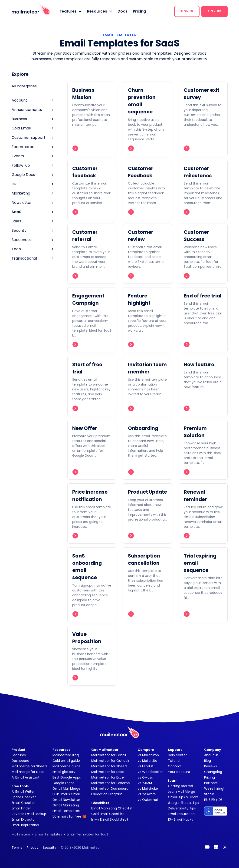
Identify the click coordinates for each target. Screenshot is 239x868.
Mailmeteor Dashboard (110, 789)
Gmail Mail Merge (66, 789)
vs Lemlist (146, 766)
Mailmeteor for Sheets (109, 766)
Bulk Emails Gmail (66, 794)
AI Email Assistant (26, 777)
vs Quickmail (148, 800)
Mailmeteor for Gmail (109, 755)
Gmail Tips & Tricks (183, 797)
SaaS (16, 212)
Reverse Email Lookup (29, 814)
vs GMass (145, 777)
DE (221, 800)
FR (213, 800)
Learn (173, 781)
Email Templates (66, 811)
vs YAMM (145, 783)
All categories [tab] (24, 86)
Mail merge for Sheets (29, 766)
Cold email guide (66, 761)
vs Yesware (147, 794)
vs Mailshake (148, 789)
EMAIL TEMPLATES (119, 35)
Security (19, 230)
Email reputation (181, 814)
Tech (16, 249)
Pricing (139, 11)
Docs (122, 11)
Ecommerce (23, 147)
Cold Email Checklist (108, 814)
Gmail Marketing (66, 805)
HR (14, 184)
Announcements (27, 110)
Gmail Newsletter (66, 800)
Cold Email (21, 128)
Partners (211, 783)
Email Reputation (25, 825)
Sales (16, 221)
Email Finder (21, 808)
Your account (179, 772)
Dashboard (20, 761)
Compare (146, 750)
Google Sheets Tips (183, 803)
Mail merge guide (67, 766)
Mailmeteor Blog (66, 755)
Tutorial (174, 761)
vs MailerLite (147, 761)
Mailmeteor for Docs (108, 772)
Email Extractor (24, 819)
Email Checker (23, 803)
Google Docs (23, 175)
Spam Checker (24, 797)
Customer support (29, 137)
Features (19, 755)
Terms (17, 848)
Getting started (180, 786)
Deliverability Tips (182, 808)
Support (175, 750)
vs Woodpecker (150, 772)
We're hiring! (214, 789)
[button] (71, 11)
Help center (177, 755)
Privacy (33, 848)
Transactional (24, 258)
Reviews (211, 766)
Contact (175, 766)
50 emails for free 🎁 (69, 816)
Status (209, 794)
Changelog (213, 772)
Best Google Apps (67, 777)
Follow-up (21, 165)
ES (206, 800)
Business (19, 119)
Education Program (107, 794)
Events (18, 156)
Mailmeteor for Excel (108, 777)
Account (19, 100)
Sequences (22, 240)
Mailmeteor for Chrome (111, 783)
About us (211, 755)
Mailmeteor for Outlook (110, 761)
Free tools (20, 786)
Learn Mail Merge (182, 792)
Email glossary (64, 772)
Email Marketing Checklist (112, 808)
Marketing (21, 193)
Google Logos (63, 783)
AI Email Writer (23, 792)
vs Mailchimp (148, 755)
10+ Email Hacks (180, 819)
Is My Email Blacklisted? (110, 819)
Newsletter (22, 203)
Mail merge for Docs (28, 772)
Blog (208, 761)
